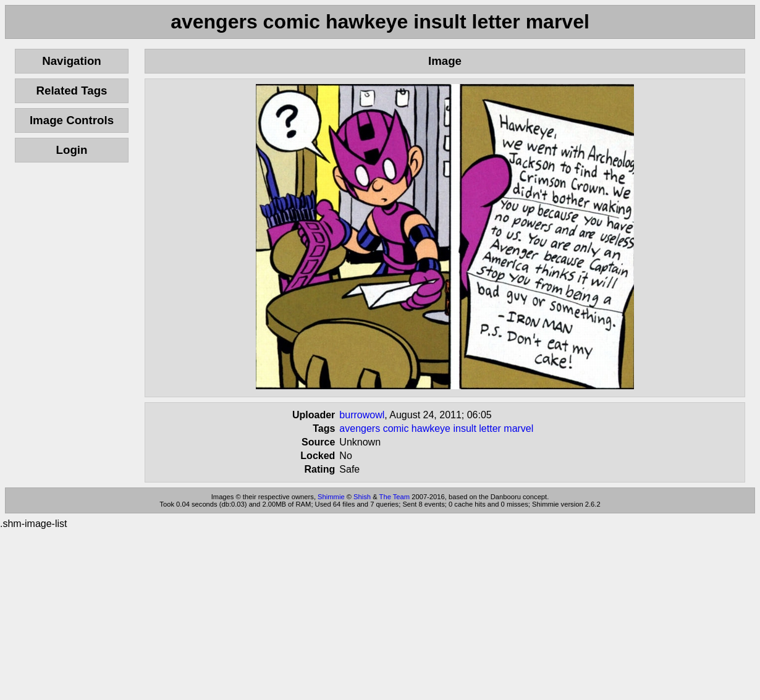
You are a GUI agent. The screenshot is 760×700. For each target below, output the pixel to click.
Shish (362, 497)
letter (490, 428)
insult (464, 428)
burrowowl (362, 415)
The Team (395, 497)
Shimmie (331, 497)
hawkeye (431, 428)
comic (396, 428)
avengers (360, 428)
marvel (518, 428)
